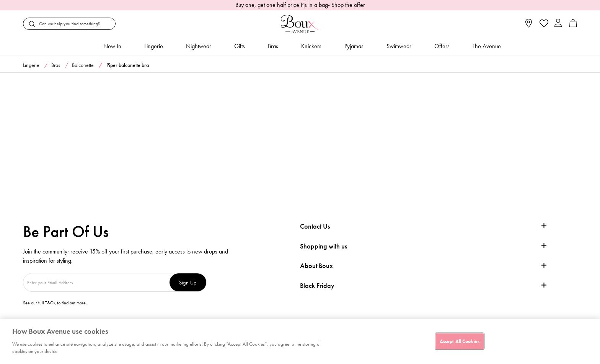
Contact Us (315, 226)
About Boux (316, 266)
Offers (442, 46)
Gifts (240, 46)
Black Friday (317, 286)
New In (112, 46)
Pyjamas (354, 46)
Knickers (311, 46)
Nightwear (199, 46)
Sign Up (188, 282)
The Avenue (487, 46)
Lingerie (154, 46)
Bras (273, 46)
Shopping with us (324, 246)
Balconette (83, 65)
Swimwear (399, 46)
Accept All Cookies (460, 341)
